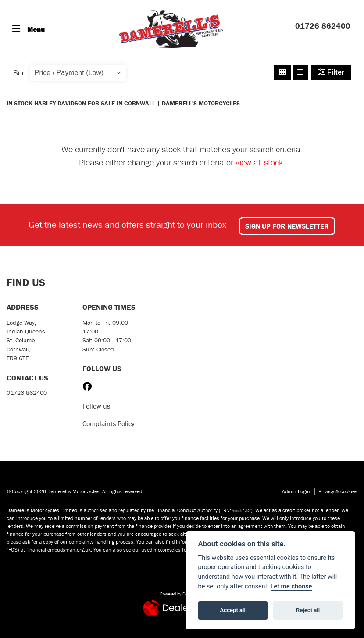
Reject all (308, 610)
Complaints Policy (109, 423)
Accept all (233, 610)
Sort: (21, 73)
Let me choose (291, 586)
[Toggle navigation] (29, 29)
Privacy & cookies (338, 491)
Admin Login (296, 491)
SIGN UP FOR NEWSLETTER (287, 226)
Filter (331, 72)
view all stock (259, 162)
